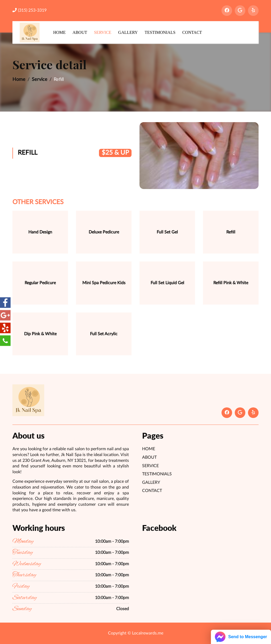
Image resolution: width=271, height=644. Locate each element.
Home (59, 32)
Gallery (128, 32)
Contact (192, 32)
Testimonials (160, 32)
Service (103, 32)
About (80, 32)
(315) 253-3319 (30, 10)
